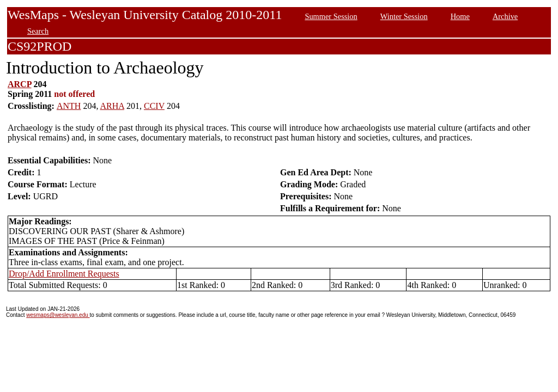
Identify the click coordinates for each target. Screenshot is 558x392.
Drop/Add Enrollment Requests (64, 274)
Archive (505, 16)
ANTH (69, 106)
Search (38, 31)
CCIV (154, 106)
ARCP (20, 84)
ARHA (112, 106)
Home (460, 16)
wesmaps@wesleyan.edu (58, 315)
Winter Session (404, 16)
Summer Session (331, 16)
